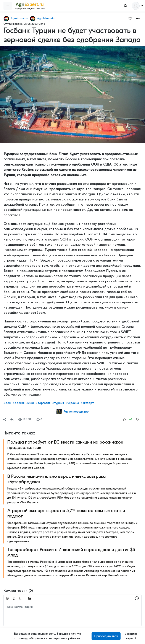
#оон (7, 403)
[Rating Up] (124, 419)
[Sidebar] (8, 6)
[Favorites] (130, 18)
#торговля (43, 403)
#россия (19, 403)
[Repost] (12, 419)
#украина (72, 403)
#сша (30, 403)
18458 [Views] (25, 419)
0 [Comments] (39, 419)
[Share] (5, 419)
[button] (138, 18)
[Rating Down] (137, 419)
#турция (58, 403)
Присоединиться (106, 636)
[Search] (126, 6)
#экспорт (87, 403)
